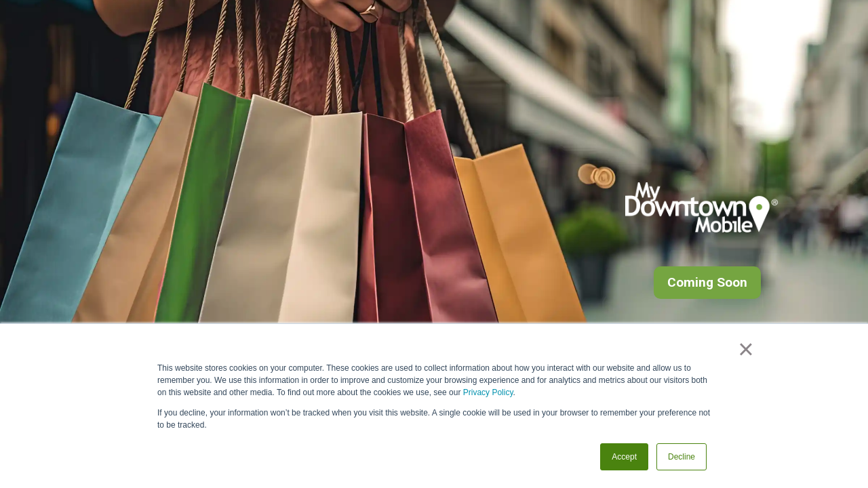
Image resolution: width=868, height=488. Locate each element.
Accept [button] (624, 457)
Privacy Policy (488, 392)
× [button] (746, 349)
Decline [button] (682, 457)
